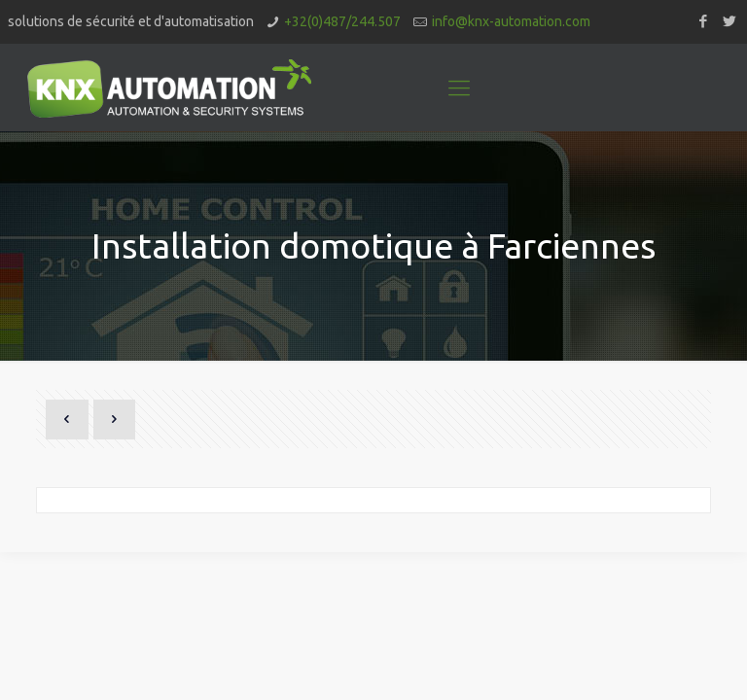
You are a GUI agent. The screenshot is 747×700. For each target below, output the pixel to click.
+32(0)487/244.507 (342, 21)
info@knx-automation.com (511, 21)
